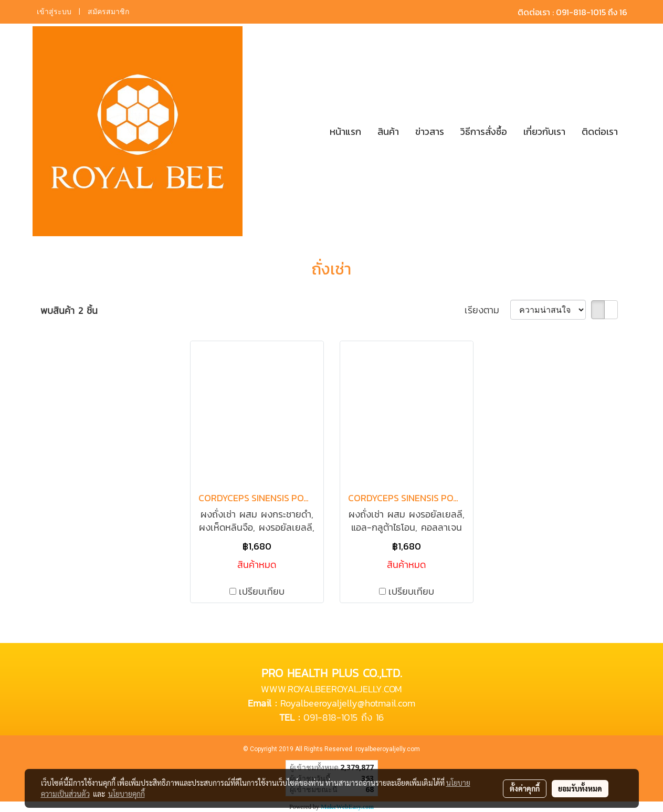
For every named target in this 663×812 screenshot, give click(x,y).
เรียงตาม (487, 310)
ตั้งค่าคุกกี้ (525, 788)
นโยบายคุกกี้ (127, 794)
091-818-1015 (330, 717)
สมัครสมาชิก (108, 12)
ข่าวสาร (430, 131)
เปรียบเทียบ (262, 591)
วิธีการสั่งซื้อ (484, 131)
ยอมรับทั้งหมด (580, 788)
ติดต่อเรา (600, 131)
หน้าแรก (345, 131)
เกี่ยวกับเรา (544, 131)
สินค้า (388, 131)
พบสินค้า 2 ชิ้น (69, 310)
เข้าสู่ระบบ (54, 12)
